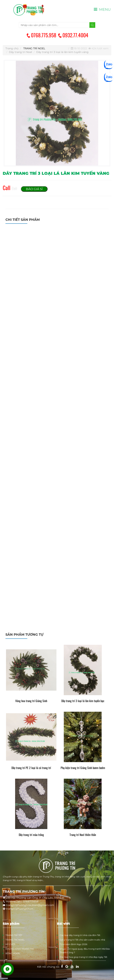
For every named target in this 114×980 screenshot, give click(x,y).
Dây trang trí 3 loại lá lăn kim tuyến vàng (62, 52)
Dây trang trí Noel (20, 52)
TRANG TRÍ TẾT (14, 935)
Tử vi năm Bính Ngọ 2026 (73, 944)
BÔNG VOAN (13, 953)
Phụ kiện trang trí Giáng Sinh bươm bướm (83, 768)
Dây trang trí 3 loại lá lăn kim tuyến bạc (83, 701)
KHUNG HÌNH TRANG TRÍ (20, 949)
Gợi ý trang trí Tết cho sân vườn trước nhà (82, 940)
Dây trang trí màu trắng (31, 835)
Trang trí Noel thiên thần (83, 835)
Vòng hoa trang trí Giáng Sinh (31, 701)
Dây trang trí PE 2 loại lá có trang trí (31, 768)
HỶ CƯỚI (10, 944)
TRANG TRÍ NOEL (34, 48)
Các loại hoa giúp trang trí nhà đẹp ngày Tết (83, 957)
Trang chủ (12, 48)
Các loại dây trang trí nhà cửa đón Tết (80, 935)
